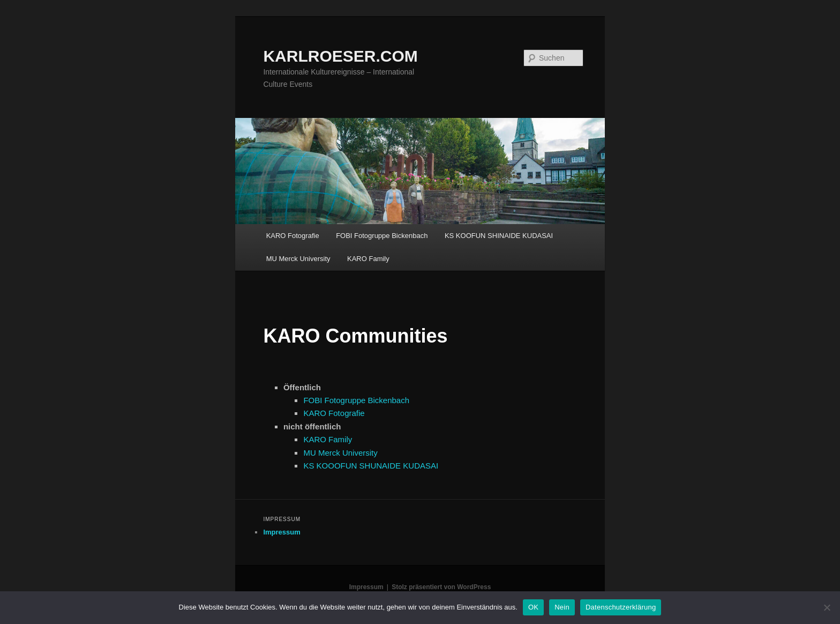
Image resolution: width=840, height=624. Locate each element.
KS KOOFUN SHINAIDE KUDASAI (499, 236)
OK (533, 607)
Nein (562, 607)
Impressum (282, 532)
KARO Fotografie (293, 236)
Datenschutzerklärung (621, 607)
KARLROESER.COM (340, 56)
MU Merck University (298, 259)
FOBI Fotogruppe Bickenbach (382, 236)
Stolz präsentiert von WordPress (441, 587)
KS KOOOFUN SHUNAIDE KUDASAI (371, 466)
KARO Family (368, 259)
